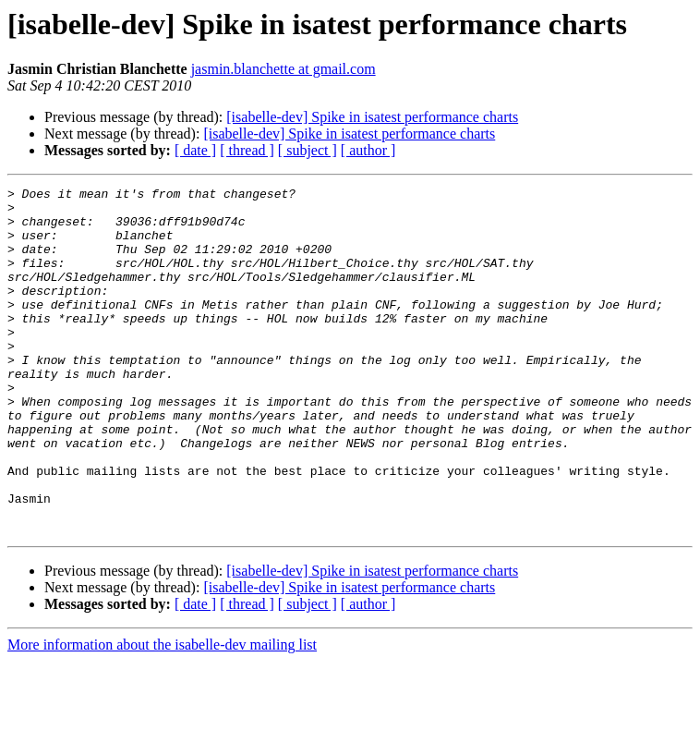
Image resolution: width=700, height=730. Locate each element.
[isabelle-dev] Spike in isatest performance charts (372, 117)
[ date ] (195, 150)
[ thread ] (247, 150)
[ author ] (368, 150)
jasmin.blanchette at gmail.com (284, 69)
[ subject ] (308, 150)
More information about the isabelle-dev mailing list (162, 714)
